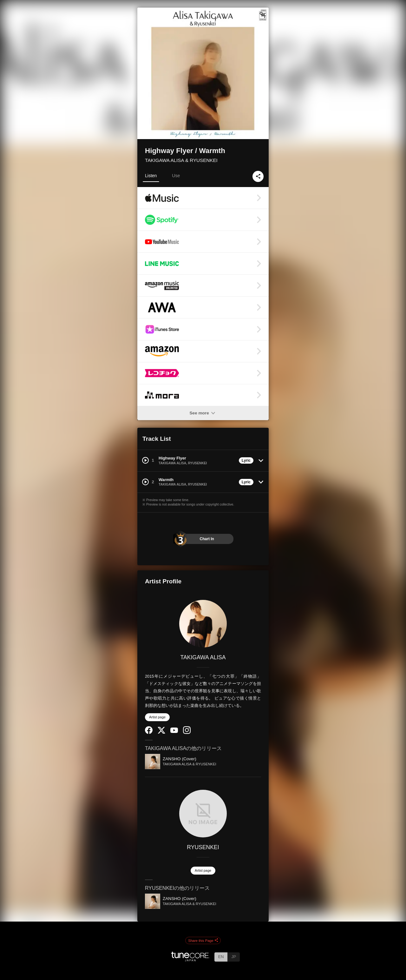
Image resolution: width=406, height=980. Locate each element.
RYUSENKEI (203, 847)
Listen (151, 176)
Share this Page (203, 941)
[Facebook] (149, 732)
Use (176, 176)
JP (234, 957)
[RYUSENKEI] (203, 814)
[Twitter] (161, 732)
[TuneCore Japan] (190, 960)
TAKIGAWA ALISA (203, 657)
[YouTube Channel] (174, 732)
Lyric (246, 460)
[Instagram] (187, 732)
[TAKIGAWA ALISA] (203, 624)
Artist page (157, 717)
